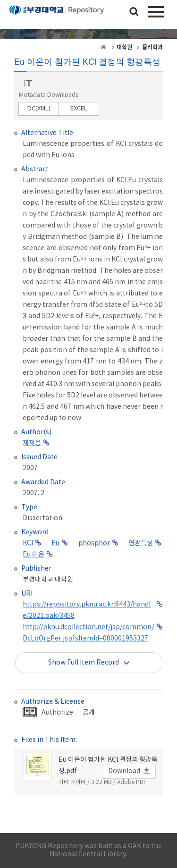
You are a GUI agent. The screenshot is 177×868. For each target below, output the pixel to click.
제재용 (32, 443)
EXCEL (79, 109)
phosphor (94, 543)
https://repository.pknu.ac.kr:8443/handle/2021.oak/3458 (87, 610)
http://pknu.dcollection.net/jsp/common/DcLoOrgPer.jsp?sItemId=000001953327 (88, 633)
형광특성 (141, 543)
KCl (28, 543)
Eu (55, 543)
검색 (134, 12)
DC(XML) (39, 109)
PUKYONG (57, 17)
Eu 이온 (34, 555)
